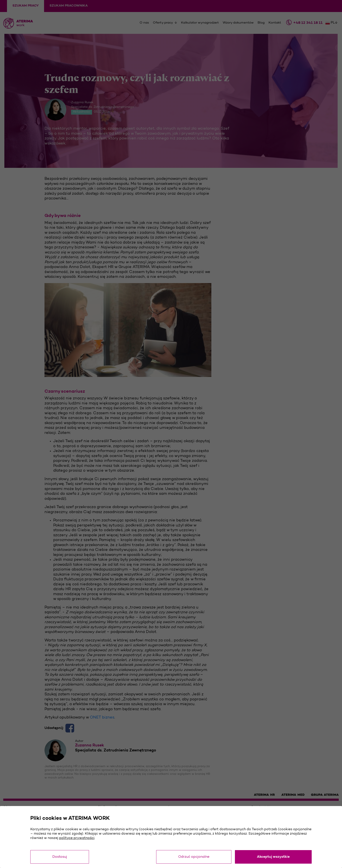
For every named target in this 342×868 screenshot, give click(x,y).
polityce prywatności (77, 838)
